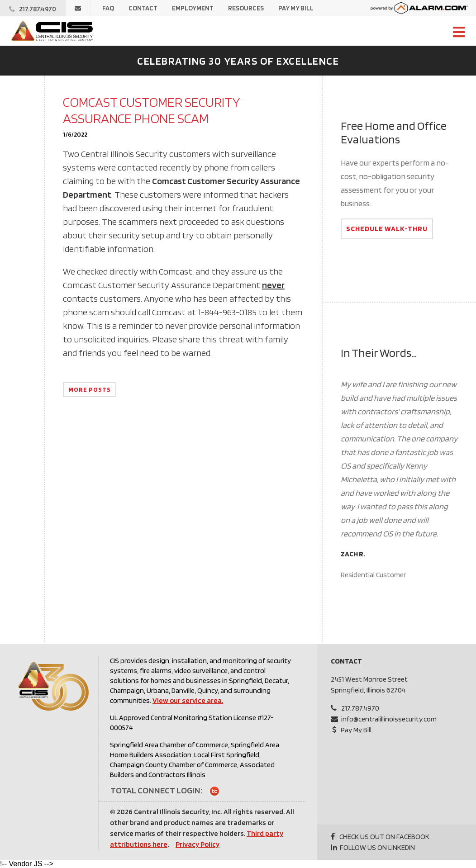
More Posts (90, 389)
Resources (246, 8)
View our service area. (188, 700)
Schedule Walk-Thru (387, 229)
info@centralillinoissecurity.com (389, 719)
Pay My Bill (296, 8)
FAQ (108, 8)
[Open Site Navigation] (459, 33)
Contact (143, 8)
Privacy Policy (198, 844)
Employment (193, 8)
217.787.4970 (360, 708)
